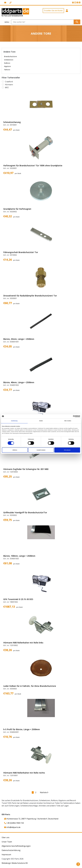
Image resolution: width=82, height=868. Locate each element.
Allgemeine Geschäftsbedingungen (16, 846)
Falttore (7, 70)
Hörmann (9, 85)
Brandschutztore (10, 56)
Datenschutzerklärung (11, 850)
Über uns (6, 837)
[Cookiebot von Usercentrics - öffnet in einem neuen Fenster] (70, 416)
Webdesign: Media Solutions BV (15, 863)
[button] (67, 13)
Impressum (6, 855)
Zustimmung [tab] (14, 421)
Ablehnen (15, 450)
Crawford (9, 82)
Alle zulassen (67, 450)
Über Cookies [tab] (68, 421)
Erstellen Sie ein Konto (53, 11)
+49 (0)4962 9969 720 (14, 823)
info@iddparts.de (12, 827)
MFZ (7, 88)
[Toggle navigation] (6, 22)
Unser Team (7, 842)
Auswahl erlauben (41, 450)
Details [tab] (41, 421)
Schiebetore (9, 60)
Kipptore (7, 66)
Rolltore (7, 63)
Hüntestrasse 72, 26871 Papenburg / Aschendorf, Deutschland (31, 819)
